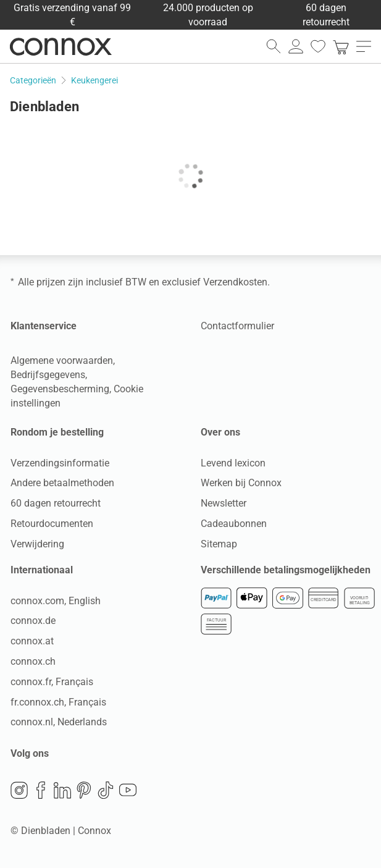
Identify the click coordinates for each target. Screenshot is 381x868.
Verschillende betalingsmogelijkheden (286, 570)
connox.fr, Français (52, 682)
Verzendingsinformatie (60, 463)
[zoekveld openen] (274, 46)
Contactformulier (237, 326)
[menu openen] (364, 46)
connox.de (33, 621)
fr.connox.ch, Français (58, 702)
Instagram (19, 790)
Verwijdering (37, 544)
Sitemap (219, 544)
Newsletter (224, 503)
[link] (341, 46)
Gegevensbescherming (60, 389)
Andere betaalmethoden (62, 483)
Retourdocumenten (52, 524)
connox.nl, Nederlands (59, 722)
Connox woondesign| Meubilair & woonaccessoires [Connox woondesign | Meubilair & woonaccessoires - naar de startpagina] (61, 46)
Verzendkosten (235, 282)
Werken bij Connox (241, 483)
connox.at (32, 641)
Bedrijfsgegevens (48, 375)
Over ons (220, 432)
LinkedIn (62, 790)
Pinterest (84, 790)
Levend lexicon (233, 463)
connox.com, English (56, 601)
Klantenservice (44, 326)
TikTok (106, 790)
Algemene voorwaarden (62, 360)
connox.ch (33, 661)
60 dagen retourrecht (56, 503)
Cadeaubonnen (234, 524)
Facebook (41, 790)
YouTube (128, 790)
